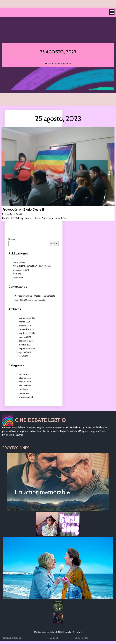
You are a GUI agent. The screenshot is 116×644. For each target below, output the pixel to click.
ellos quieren (25, 386)
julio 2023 (23, 356)
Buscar (12, 239)
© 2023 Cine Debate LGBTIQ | (49, 632)
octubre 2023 (25, 345)
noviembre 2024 (27, 330)
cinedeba (8, 214)
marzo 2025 (25, 322)
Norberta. (17, 274)
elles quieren (25, 382)
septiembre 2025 (27, 318)
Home (48, 64)
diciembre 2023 (26, 341)
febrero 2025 (25, 326)
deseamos (24, 374)
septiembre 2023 (27, 349)
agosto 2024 (25, 337)
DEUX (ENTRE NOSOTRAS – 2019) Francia (32, 266)
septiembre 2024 (27, 333)
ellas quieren (25, 378)
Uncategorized (26, 397)
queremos (24, 393)
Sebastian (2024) (21, 270)
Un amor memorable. (35, 300)
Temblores (18, 278)
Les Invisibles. (19, 263)
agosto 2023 (25, 352)
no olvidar (24, 390)
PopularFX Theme (73, 632)
